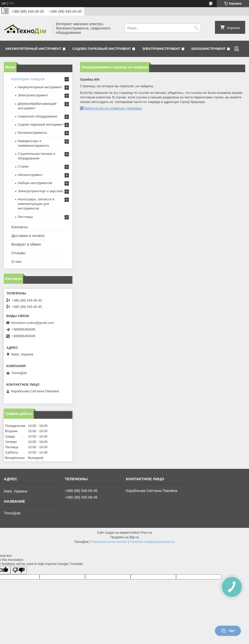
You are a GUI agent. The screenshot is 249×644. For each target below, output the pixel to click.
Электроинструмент (161, 49)
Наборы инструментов (35, 183)
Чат (228, 631)
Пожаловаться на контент (109, 542)
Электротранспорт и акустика (40, 191)
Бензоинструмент (208, 49)
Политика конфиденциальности (152, 542)
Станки (23, 166)
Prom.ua (146, 533)
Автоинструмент (30, 175)
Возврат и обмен (26, 244)
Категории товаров (28, 79)
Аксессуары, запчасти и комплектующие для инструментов (36, 204)
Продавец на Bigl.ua (124, 537)
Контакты (20, 227)
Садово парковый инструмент (102, 49)
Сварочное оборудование (37, 116)
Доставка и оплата (28, 236)
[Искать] (196, 28)
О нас (17, 261)
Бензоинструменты (32, 133)
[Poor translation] (19, 570)
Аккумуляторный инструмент (33, 49)
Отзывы (18, 253)
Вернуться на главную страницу (113, 108)
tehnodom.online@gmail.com (33, 323)
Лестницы (25, 217)
